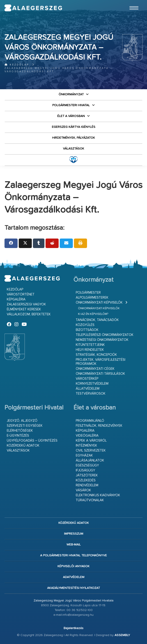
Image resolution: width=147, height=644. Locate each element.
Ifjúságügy (85, 470)
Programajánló (90, 421)
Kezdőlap (17, 65)
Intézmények (86, 446)
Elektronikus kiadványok (98, 495)
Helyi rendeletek (90, 350)
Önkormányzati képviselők (99, 303)
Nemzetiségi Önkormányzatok (102, 340)
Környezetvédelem (92, 384)
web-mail (74, 545)
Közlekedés (86, 480)
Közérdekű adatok (23, 446)
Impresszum (74, 534)
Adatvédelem (74, 577)
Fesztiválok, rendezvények (99, 426)
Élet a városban (71, 116)
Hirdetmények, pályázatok (73, 138)
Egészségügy (87, 465)
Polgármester (88, 293)
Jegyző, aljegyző (22, 421)
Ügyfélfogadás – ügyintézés (32, 441)
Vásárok (83, 490)
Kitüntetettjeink (90, 345)
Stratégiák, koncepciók (96, 355)
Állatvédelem (88, 389)
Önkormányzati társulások (100, 374)
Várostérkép (87, 379)
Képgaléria (16, 299)
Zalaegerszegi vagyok (26, 304)
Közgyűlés (85, 325)
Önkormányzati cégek (95, 369)
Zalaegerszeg (33, 8)
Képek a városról (91, 441)
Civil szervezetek (91, 451)
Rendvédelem (87, 485)
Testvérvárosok (91, 394)
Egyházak (84, 455)
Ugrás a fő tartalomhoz (131, 2)
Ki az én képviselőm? (93, 314)
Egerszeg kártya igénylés (74, 127)
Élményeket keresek (24, 309)
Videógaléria (87, 436)
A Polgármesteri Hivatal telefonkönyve (73, 555)
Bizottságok (87, 330)
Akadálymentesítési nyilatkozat (73, 588)
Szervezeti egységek (25, 426)
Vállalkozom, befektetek (29, 314)
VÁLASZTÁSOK (73, 149)
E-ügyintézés (18, 436)
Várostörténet (21, 294)
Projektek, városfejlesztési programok (101, 362)
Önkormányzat (71, 94)
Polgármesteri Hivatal (71, 105)
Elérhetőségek (20, 431)
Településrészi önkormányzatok (105, 335)
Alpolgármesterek (92, 298)
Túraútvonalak (90, 500)
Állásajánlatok (90, 460)
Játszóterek (87, 475)
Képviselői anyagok (73, 566)
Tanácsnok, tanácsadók (97, 320)
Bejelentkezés (73, 628)
